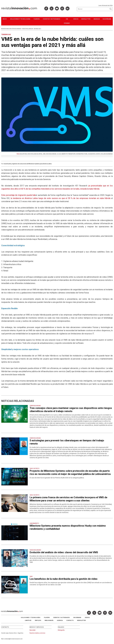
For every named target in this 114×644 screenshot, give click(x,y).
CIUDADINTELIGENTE (94, 154)
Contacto (70, 620)
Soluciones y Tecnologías (20, 19)
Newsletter (86, 19)
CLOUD (59, 154)
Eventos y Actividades (51, 19)
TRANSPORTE (72, 154)
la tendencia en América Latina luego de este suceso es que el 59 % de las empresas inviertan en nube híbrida (60, 198)
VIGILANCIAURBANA (106, 154)
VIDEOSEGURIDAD (51, 154)
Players (37, 19)
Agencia (97, 19)
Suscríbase (107, 19)
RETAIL (40, 154)
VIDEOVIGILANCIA (33, 154)
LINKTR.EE (28, 620)
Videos (76, 19)
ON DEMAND (67, 21)
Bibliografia (61, 630)
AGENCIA (60, 620)
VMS (44, 154)
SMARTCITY (65, 154)
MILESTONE (23, 154)
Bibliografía (49, 620)
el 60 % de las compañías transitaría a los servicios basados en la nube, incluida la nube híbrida (59, 189)
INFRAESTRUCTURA (82, 154)
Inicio (5, 19)
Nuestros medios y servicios (37, 633)
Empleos (38, 620)
